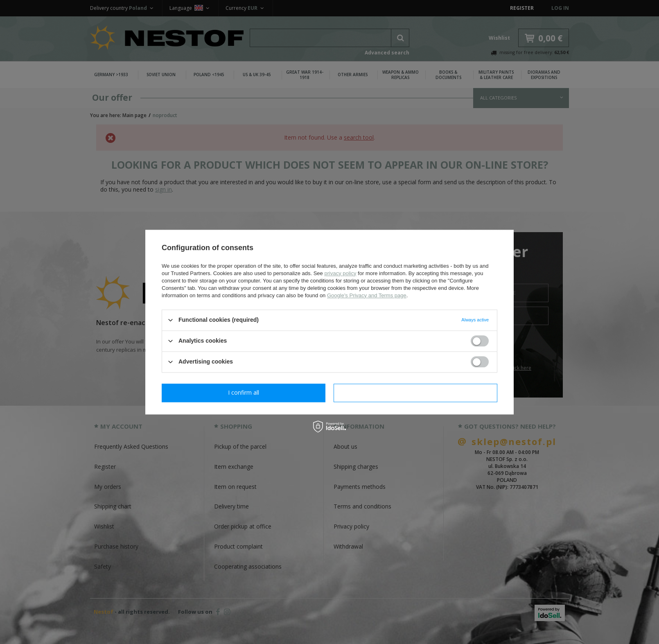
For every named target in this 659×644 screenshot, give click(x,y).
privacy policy (340, 273)
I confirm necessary (244, 392)
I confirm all (415, 392)
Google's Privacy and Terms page (367, 295)
